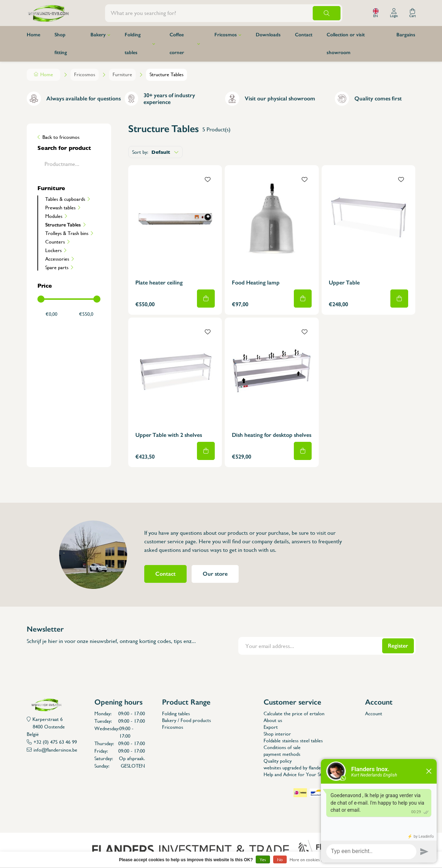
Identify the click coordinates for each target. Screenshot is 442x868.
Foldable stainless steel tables (293, 741)
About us (273, 720)
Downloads (268, 35)
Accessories (57, 259)
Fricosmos (226, 35)
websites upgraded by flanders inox (299, 768)
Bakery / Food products (186, 720)
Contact (304, 35)
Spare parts (57, 267)
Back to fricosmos (61, 137)
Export (271, 727)
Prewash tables (60, 208)
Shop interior (277, 734)
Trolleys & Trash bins (67, 233)
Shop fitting (61, 44)
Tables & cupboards (65, 199)
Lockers (53, 250)
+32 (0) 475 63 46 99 (55, 742)
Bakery (98, 35)
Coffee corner (177, 44)
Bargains (406, 35)
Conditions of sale (282, 747)
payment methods (282, 754)
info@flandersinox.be (55, 750)
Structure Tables (63, 225)
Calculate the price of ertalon (294, 713)
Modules (54, 216)
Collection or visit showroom (346, 44)
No (280, 860)
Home (33, 35)
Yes (263, 860)
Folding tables (133, 44)
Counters (55, 242)
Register (398, 646)
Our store (215, 574)
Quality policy (278, 761)
